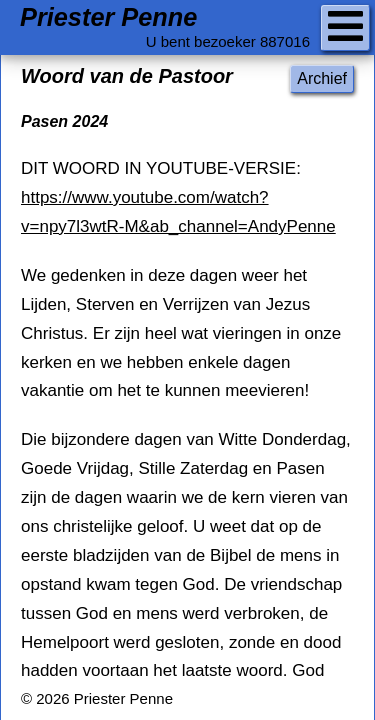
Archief (322, 78)
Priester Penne (108, 17)
